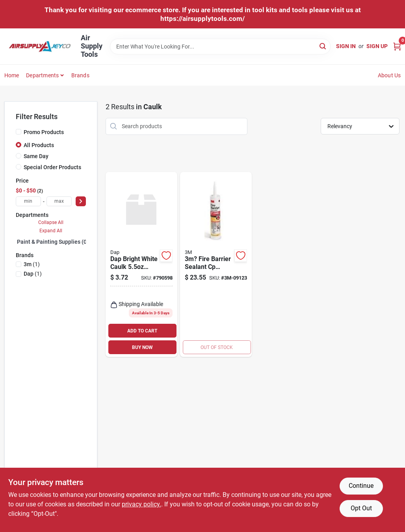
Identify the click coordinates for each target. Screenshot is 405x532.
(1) (32, 264)
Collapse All (51, 222)
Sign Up (377, 46)
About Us (389, 75)
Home (12, 75)
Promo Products (44, 132)
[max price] (59, 201)
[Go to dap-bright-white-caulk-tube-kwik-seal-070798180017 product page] (141, 265)
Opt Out (361, 508)
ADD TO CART (142, 331)
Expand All (51, 231)
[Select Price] (81, 201)
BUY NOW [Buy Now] (142, 347)
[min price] (28, 201)
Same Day (36, 156)
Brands (80, 75)
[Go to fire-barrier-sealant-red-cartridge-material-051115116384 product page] (216, 265)
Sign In (346, 46)
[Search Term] (220, 47)
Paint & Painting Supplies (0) (53, 242)
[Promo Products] (19, 132)
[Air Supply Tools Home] (40, 47)
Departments (42, 75)
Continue (361, 486)
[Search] (323, 46)
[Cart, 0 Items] (397, 46)
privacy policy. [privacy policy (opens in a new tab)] (141, 504)
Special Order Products (52, 167)
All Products (39, 145)
